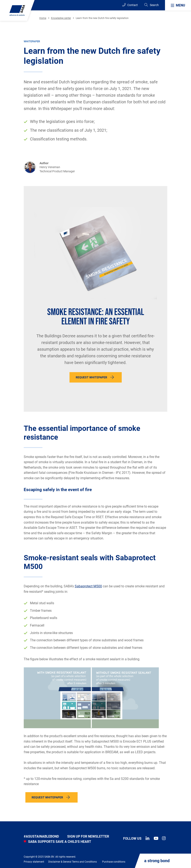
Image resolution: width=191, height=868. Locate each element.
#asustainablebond (41, 836)
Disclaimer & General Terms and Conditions (73, 862)
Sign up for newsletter (88, 836)
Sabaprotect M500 (88, 586)
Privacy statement (34, 862)
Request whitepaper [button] (47, 797)
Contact (130, 5)
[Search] (151, 5)
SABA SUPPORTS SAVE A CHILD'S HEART (57, 842)
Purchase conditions (114, 862)
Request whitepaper (91, 377)
